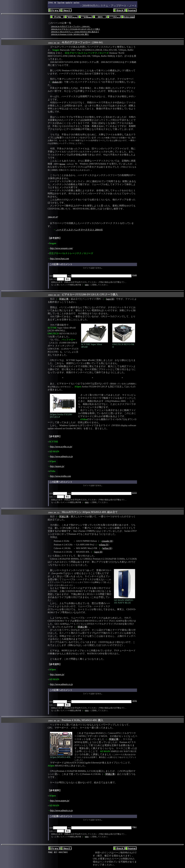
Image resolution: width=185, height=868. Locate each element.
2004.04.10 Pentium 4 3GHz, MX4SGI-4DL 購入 (70, 34)
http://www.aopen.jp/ (60, 801)
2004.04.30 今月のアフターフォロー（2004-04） (71, 26)
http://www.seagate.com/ (61, 248)
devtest (63, 164)
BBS (87, 285)
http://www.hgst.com (59, 259)
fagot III (110, 299)
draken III (57, 82)
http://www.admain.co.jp (61, 456)
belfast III (107, 548)
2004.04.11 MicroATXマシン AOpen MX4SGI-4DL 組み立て (75, 32)
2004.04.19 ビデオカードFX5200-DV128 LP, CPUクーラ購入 (76, 29)
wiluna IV (104, 545)
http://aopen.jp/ (57, 466)
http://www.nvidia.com (60, 476)
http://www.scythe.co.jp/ (61, 447)
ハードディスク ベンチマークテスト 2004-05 (79, 230)
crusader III (107, 541)
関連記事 (64, 299)
